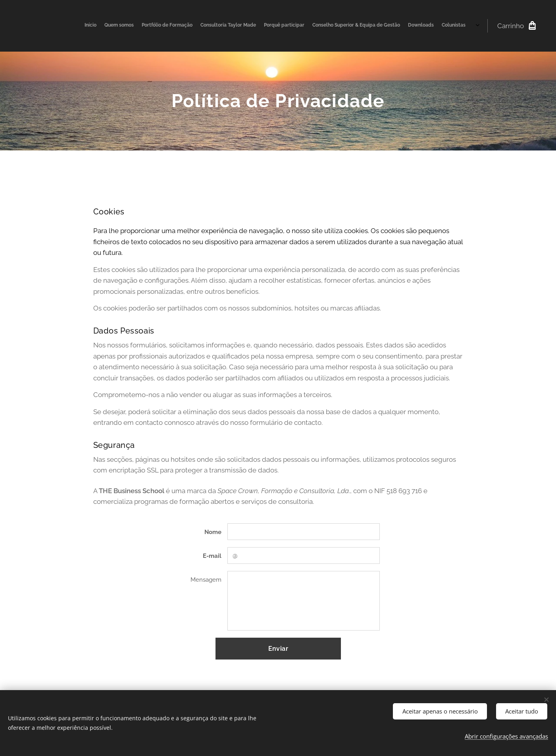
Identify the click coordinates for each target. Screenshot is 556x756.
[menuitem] (409, 26)
